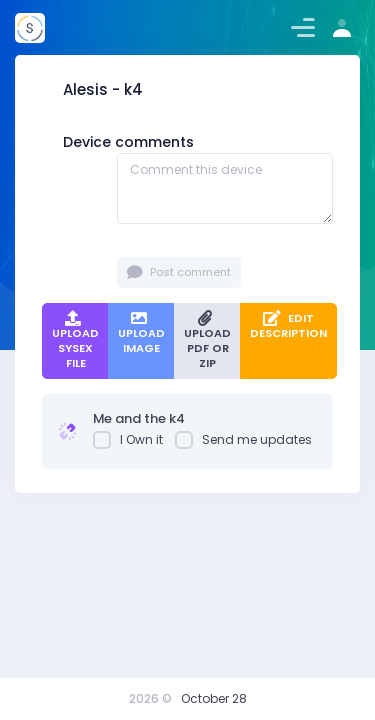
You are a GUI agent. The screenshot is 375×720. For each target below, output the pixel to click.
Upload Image (141, 334)
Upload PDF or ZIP (207, 341)
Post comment (179, 272)
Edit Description (288, 326)
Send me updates (243, 440)
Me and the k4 (139, 418)
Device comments (128, 142)
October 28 (214, 698)
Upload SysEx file (75, 341)
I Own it (128, 440)
